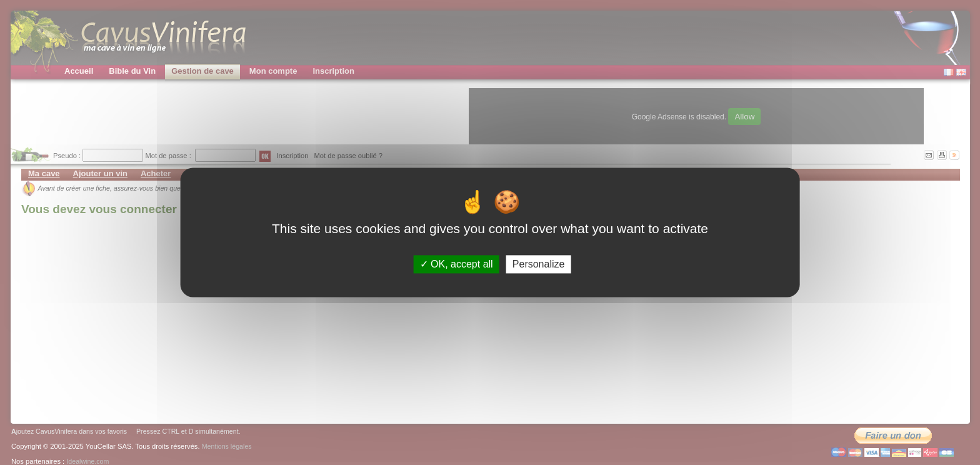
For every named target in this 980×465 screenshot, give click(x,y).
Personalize (539, 264)
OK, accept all (457, 264)
